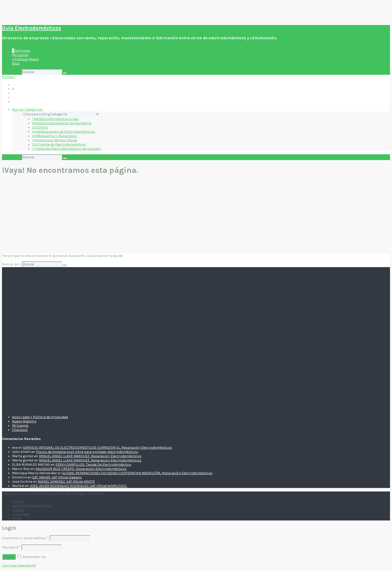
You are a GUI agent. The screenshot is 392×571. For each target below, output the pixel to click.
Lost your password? (19, 565)
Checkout (20, 430)
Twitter (18, 501)
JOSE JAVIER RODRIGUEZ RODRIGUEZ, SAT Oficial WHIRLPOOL (78, 486)
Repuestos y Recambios (54, 136)
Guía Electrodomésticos (32, 28)
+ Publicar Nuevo (25, 59)
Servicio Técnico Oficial (54, 140)
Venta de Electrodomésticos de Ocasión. (66, 149)
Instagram (21, 514)
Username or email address (25, 538)
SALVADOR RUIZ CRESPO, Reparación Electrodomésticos (81, 469)
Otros (40, 127)
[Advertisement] (196, 215)
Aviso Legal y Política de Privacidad (40, 417)
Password (11, 547)
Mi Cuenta (20, 55)
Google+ (18, 510)
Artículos (21, 51)
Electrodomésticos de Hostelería (62, 123)
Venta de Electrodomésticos (59, 144)
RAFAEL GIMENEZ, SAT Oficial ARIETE (66, 482)
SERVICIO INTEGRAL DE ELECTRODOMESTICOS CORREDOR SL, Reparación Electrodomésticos (97, 448)
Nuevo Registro (24, 421)
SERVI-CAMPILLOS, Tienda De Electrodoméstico (93, 465)
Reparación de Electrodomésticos (64, 132)
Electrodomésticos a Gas (55, 119)
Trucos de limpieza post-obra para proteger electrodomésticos (87, 452)
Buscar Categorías (27, 109)
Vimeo (17, 518)
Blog (16, 63)
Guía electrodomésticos (31, 506)
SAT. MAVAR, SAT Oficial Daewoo (57, 477)
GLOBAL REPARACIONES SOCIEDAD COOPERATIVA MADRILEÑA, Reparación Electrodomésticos (137, 473)
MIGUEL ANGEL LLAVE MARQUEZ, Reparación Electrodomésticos (90, 456)
